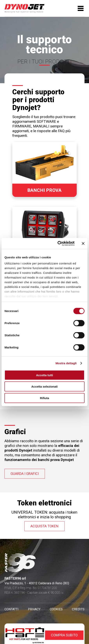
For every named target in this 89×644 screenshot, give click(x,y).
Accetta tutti (45, 375)
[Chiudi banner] (83, 244)
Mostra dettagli (66, 363)
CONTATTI (12, 609)
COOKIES (56, 609)
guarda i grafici (25, 474)
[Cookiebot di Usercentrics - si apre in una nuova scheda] (57, 244)
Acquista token (44, 526)
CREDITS (78, 609)
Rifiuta (45, 398)
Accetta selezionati (44, 386)
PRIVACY (34, 609)
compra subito (64, 635)
